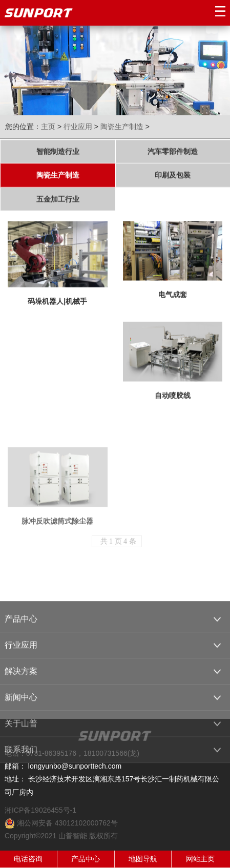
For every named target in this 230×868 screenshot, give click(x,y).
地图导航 (143, 859)
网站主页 (200, 859)
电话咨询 (28, 859)
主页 (48, 127)
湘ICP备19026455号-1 (40, 810)
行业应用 (78, 127)
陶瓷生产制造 (122, 127)
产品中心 (86, 859)
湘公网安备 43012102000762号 (61, 823)
